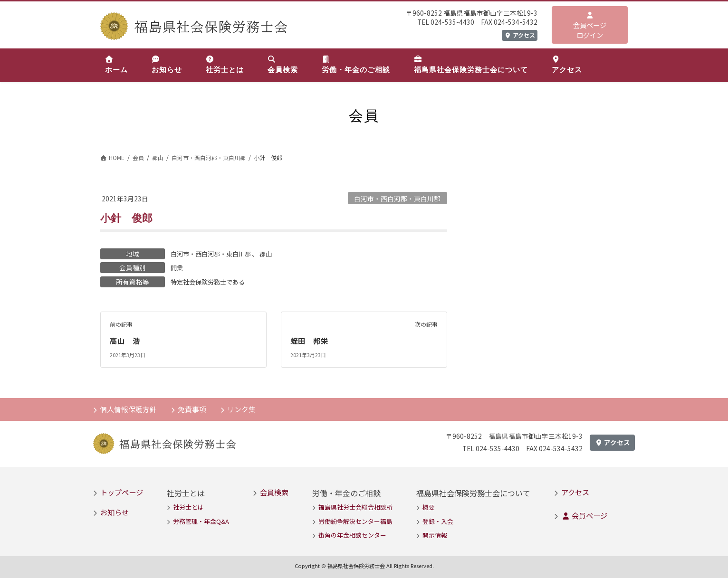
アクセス (520, 35)
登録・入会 (438, 521)
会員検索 (274, 492)
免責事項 (193, 408)
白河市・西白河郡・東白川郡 (397, 199)
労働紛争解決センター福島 (355, 521)
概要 (429, 507)
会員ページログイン (590, 26)
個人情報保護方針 (129, 408)
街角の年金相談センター (352, 535)
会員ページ (584, 515)
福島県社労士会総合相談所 (355, 507)
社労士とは (188, 507)
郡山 (272, 254)
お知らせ (115, 512)
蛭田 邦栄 (309, 340)
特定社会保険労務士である (211, 281)
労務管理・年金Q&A (201, 521)
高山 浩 (125, 340)
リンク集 (243, 408)
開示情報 (435, 535)
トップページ (122, 492)
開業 (177, 267)
